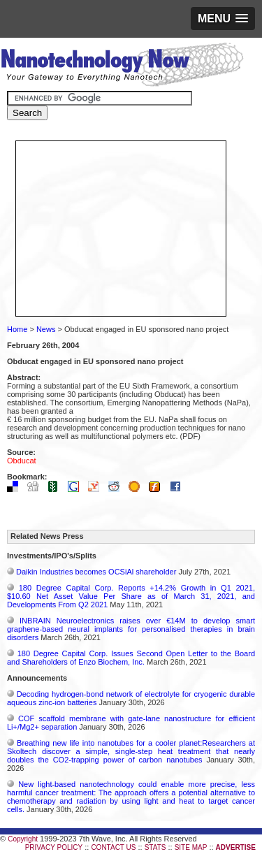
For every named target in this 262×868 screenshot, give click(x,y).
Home (17, 329)
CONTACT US (113, 847)
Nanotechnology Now (122, 66)
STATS (155, 847)
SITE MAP (191, 847)
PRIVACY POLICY (54, 847)
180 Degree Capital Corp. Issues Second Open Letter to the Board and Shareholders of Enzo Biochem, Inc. (131, 658)
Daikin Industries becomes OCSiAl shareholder (96, 572)
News (46, 329)
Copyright (23, 839)
